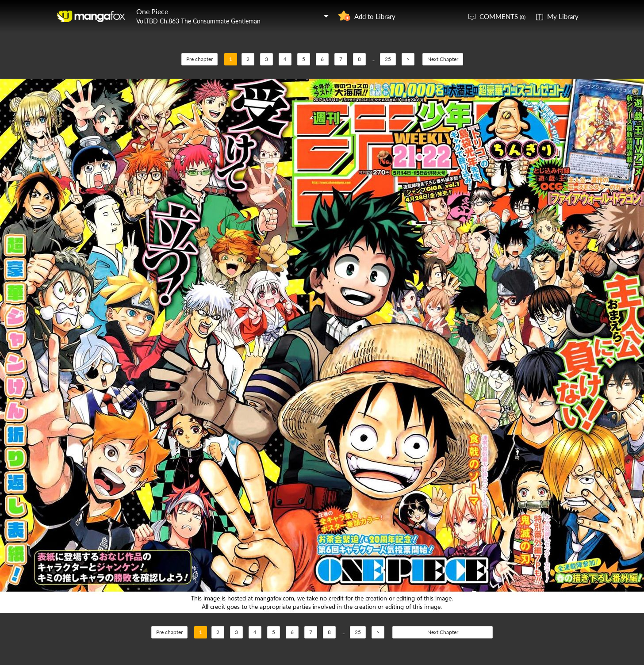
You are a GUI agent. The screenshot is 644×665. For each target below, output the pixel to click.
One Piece (152, 11)
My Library (563, 16)
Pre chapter (199, 59)
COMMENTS (502, 16)
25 (388, 59)
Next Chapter (443, 59)
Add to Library (375, 16)
